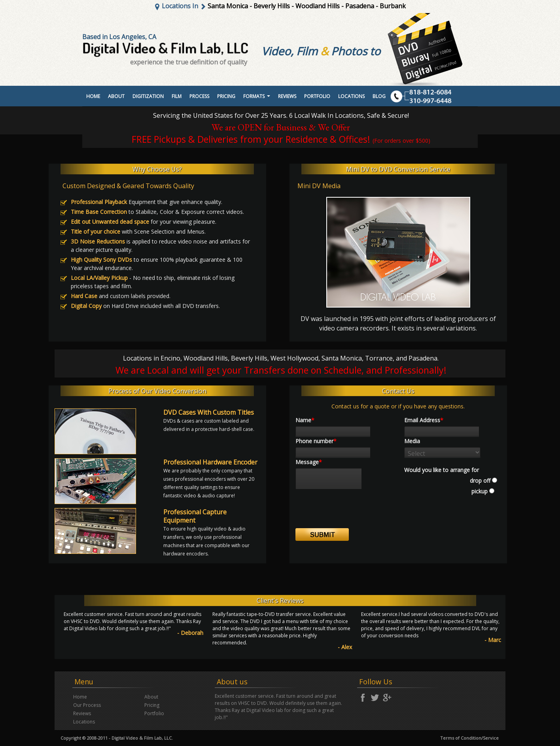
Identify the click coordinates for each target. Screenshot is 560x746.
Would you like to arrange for (442, 470)
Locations (351, 96)
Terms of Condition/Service (469, 738)
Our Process (87, 705)
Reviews (287, 96)
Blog (379, 96)
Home (93, 96)
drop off (480, 481)
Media (412, 441)
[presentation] (356, 513)
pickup (479, 491)
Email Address (424, 420)
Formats (258, 98)
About (116, 96)
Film (177, 96)
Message (309, 462)
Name (305, 420)
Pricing (226, 96)
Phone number (316, 441)
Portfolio (154, 713)
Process (199, 96)
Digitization (148, 96)
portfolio (317, 96)
